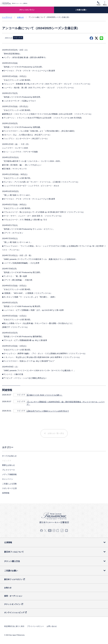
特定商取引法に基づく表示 (14, 626)
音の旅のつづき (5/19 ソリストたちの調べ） (45, 395)
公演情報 (8, 542)
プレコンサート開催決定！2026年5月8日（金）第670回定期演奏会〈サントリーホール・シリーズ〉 (66, 403)
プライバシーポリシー (35, 626)
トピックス (21, 395)
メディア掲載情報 (9, 474)
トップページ (7, 17)
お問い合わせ (52, 626)
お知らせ (20, 17)
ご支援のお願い (11, 571)
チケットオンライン (12, 604)
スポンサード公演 (9, 488)
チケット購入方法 (12, 561)
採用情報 (6, 493)
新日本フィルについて (14, 552)
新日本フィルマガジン (13, 579)
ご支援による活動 (9, 484)
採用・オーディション (13, 596)
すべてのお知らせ (9, 456)
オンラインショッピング (14, 613)
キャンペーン (8, 479)
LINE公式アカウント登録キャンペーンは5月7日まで (48, 411)
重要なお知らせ (8, 465)
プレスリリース (8, 470)
